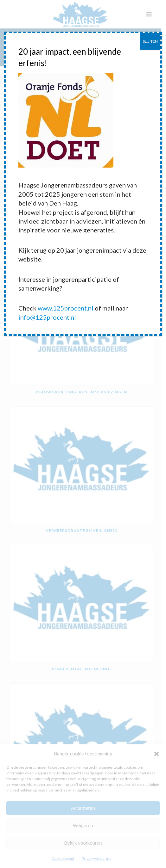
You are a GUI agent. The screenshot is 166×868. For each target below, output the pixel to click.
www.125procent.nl (66, 308)
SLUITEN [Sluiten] (150, 41)
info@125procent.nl (47, 317)
